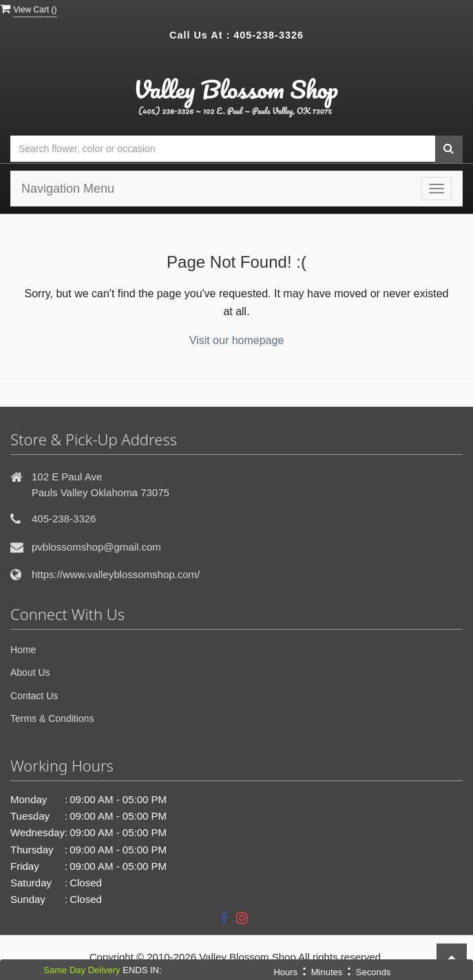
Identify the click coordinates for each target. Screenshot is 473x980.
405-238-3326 (269, 35)
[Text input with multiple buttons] (223, 149)
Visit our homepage (237, 340)
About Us (30, 672)
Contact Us (34, 696)
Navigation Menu (68, 189)
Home (23, 650)
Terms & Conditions (52, 718)
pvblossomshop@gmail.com (96, 547)
